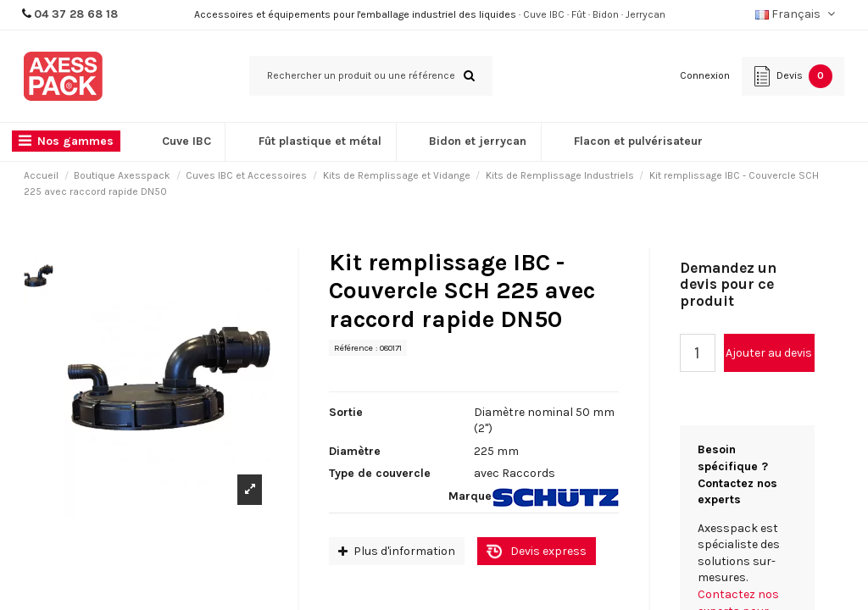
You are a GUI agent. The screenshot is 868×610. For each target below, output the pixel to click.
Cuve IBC (544, 14)
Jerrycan (645, 14)
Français (797, 14)
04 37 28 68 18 (76, 14)
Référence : (356, 348)
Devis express (548, 551)
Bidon (606, 14)
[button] (70, 142)
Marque (470, 496)
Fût (579, 14)
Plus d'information (397, 551)
